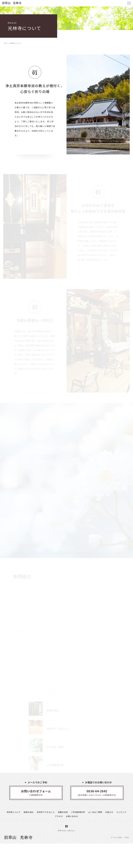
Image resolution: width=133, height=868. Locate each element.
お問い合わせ (72, 816)
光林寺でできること (46, 812)
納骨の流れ (29, 812)
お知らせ (109, 812)
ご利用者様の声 (78, 812)
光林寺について (14, 812)
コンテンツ (121, 812)
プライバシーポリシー (66, 831)
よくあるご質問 (95, 812)
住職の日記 (63, 812)
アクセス (59, 816)
